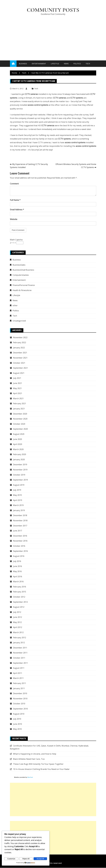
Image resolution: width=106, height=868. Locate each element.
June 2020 (17, 439)
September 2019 (20, 480)
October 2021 (19, 363)
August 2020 (19, 434)
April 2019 (18, 500)
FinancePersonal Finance (24, 285)
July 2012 (17, 612)
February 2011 (20, 684)
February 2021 (20, 404)
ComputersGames (21, 275)
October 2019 (19, 475)
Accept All (40, 859)
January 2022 (19, 348)
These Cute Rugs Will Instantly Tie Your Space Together (38, 764)
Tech (88, 64)
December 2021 (20, 353)
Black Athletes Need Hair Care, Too (29, 759)
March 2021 (18, 399)
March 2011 (18, 678)
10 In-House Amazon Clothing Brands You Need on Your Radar (41, 769)
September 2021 (20, 368)
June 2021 (17, 383)
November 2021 (20, 358)
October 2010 (19, 704)
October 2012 (19, 597)
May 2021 (17, 388)
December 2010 (20, 694)
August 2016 (19, 556)
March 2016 (18, 582)
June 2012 (17, 617)
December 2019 (20, 465)
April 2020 (18, 444)
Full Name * (15, 200)
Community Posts (53, 10)
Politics (77, 64)
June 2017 (17, 531)
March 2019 (18, 505)
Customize (11, 859)
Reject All (26, 859)
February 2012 (20, 638)
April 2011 (18, 673)
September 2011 (20, 663)
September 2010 (20, 709)
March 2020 (18, 449)
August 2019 (19, 485)
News (66, 64)
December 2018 (20, 516)
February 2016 (20, 587)
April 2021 (18, 394)
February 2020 (20, 455)
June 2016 (17, 566)
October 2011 (19, 658)
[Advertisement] (53, 36)
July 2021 (17, 378)
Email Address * (17, 210)
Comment (14, 184)
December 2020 (20, 414)
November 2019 (20, 470)
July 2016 (17, 561)
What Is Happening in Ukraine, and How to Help (35, 754)
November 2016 (20, 541)
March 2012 (18, 633)
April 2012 (18, 628)
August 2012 (19, 607)
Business (23, 64)
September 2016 (20, 551)
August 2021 (19, 373)
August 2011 (19, 668)
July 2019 (17, 490)
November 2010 (20, 699)
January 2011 (19, 689)
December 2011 (20, 648)
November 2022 (20, 338)
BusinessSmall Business (23, 270)
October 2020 (19, 424)
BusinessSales (19, 265)
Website (14, 219)
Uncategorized (19, 321)
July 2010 (17, 719)
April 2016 (18, 577)
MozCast (30, 777)
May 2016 (17, 572)
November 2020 (20, 419)
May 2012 (17, 622)
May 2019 (17, 495)
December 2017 (20, 526)
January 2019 (19, 510)
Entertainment (39, 64)
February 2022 (20, 343)
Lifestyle (55, 64)
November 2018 (20, 521)
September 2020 (20, 429)
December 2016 (20, 536)
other (15, 306)
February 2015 (20, 592)
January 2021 (19, 409)
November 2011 (20, 653)
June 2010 (17, 724)
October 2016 (19, 546)
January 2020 (19, 460)
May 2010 (17, 729)
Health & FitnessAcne (22, 290)
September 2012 (20, 602)
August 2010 (19, 714)
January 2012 (19, 643)
